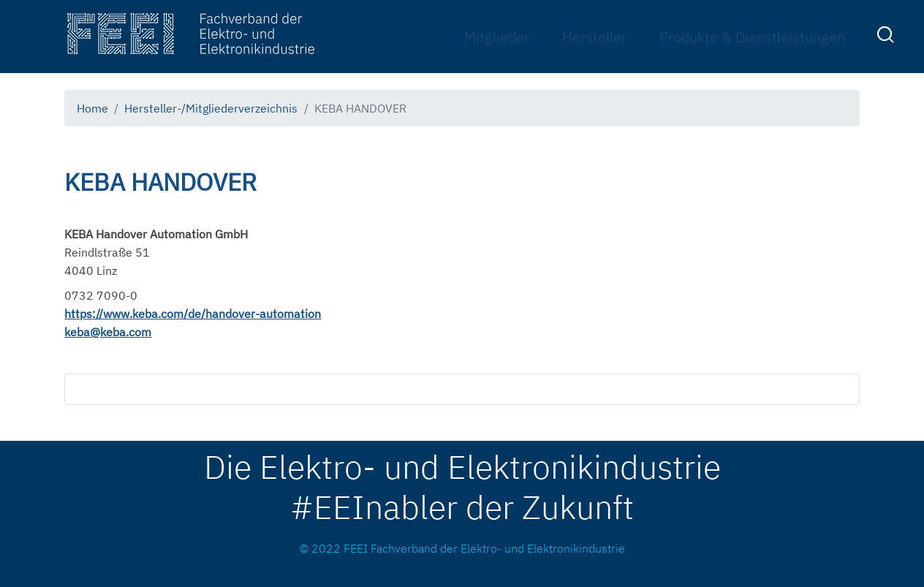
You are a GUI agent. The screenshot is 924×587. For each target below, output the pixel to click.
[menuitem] (887, 37)
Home (92, 108)
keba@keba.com (108, 332)
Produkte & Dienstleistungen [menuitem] (752, 37)
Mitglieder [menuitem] (497, 37)
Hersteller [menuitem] (594, 37)
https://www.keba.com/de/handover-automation (193, 314)
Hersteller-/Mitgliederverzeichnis (211, 108)
